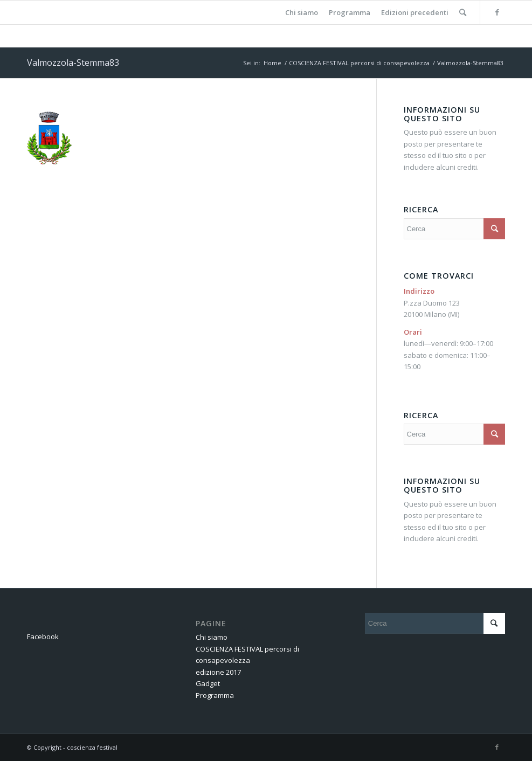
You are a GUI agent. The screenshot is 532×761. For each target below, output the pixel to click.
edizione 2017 (218, 672)
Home (272, 63)
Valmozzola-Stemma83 (73, 63)
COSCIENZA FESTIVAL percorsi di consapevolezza (359, 63)
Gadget (208, 683)
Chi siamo (212, 637)
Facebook (43, 637)
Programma (215, 695)
